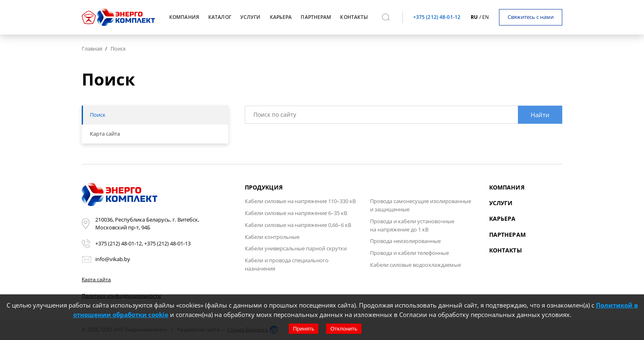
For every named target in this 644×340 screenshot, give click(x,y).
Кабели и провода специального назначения (287, 264)
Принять (304, 329)
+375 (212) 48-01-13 (167, 243)
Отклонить (344, 329)
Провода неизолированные (405, 241)
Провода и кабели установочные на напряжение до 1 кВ (412, 225)
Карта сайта (96, 279)
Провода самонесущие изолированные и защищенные (421, 205)
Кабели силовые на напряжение (300, 201)
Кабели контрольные (272, 237)
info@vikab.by (113, 259)
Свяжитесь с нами (531, 17)
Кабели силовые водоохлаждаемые (415, 265)
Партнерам (507, 235)
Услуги (501, 203)
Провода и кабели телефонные (409, 253)
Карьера (503, 219)
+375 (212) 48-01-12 (437, 17)
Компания (507, 187)
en (485, 17)
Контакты (506, 250)
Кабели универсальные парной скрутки (296, 248)
